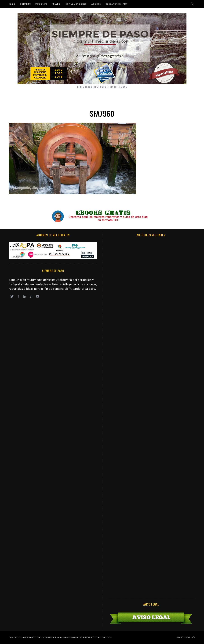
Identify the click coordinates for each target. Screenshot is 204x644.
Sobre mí (25, 4)
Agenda (96, 4)
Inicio (12, 4)
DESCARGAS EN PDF (116, 4)
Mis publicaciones (76, 4)
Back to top (186, 637)
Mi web (56, 4)
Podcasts (41, 4)
